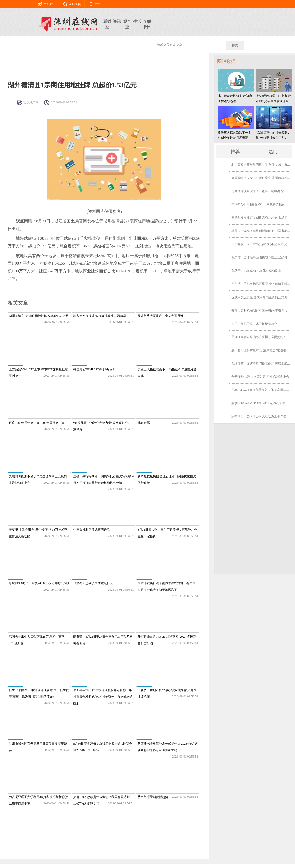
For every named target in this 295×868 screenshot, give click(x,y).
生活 (137, 22)
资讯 (117, 22)
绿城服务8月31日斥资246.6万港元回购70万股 (39, 583)
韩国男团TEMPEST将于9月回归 (94, 369)
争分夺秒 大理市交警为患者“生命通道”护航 (261, 377)
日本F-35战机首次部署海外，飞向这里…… (260, 390)
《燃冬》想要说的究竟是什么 (93, 583)
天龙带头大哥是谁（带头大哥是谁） (162, 316)
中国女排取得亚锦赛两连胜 (92, 530)
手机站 (43, 3)
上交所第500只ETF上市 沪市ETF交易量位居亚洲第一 (274, 99)
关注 (93, 3)
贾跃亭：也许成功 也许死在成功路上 (256, 271)
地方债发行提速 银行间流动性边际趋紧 (100, 316)
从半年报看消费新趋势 (153, 797)
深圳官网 (70, 3)
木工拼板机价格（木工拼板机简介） (256, 324)
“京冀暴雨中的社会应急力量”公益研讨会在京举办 (273, 135)
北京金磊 (144, 423)
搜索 (235, 46)
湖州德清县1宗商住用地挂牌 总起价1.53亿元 (39, 316)
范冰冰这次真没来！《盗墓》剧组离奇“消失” (262, 191)
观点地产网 (31, 103)
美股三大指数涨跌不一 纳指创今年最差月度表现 (235, 135)
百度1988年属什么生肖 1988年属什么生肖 (37, 423)
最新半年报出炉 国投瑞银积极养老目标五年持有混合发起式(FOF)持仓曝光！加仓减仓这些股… (103, 697)
